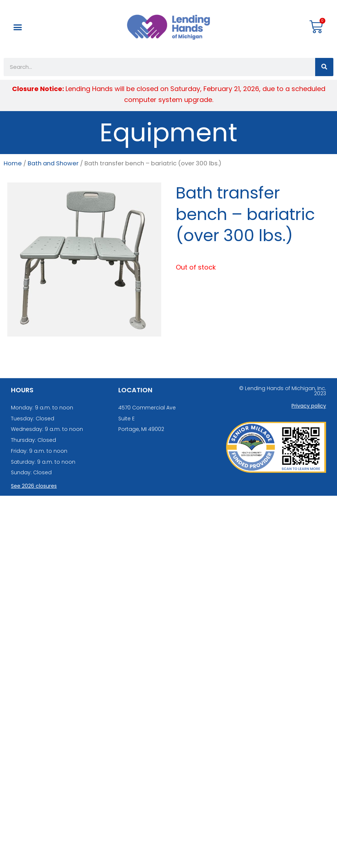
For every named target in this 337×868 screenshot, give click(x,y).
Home (13, 163)
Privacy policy (309, 406)
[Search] (324, 67)
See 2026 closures (34, 486)
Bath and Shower (53, 163)
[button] (18, 27)
